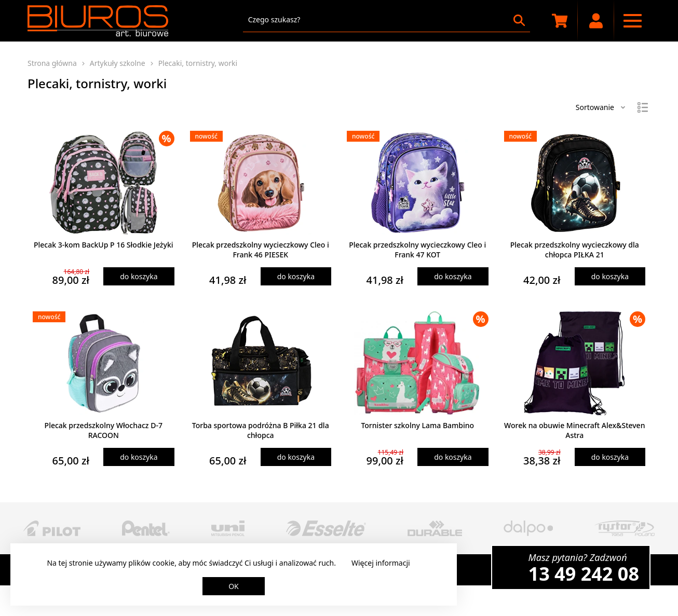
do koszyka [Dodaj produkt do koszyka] (139, 276)
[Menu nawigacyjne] (632, 21)
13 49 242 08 (584, 574)
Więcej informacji (381, 563)
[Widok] (643, 107)
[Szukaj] (519, 20)
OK (234, 586)
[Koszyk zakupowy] (560, 21)
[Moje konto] (596, 21)
